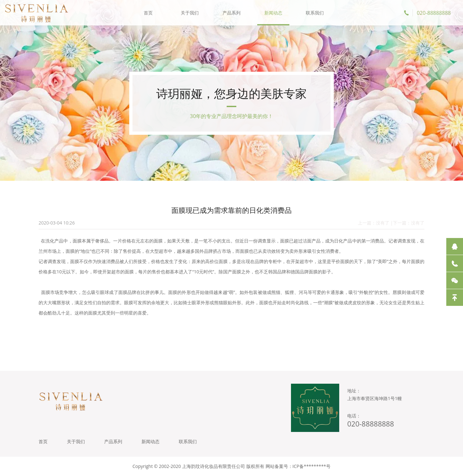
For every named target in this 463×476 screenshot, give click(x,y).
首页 (148, 13)
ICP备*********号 (312, 466)
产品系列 (232, 13)
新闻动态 (273, 13)
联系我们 (315, 13)
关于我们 (190, 13)
